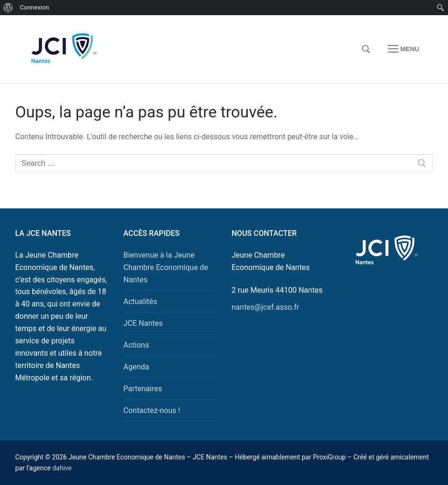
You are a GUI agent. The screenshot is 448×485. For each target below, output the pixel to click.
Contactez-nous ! (152, 410)
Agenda (136, 367)
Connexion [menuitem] (34, 7)
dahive (62, 468)
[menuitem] (8, 8)
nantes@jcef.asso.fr (265, 307)
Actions (136, 345)
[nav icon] (403, 49)
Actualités (140, 301)
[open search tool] (366, 49)
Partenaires (143, 389)
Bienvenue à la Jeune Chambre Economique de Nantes (166, 267)
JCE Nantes (143, 323)
